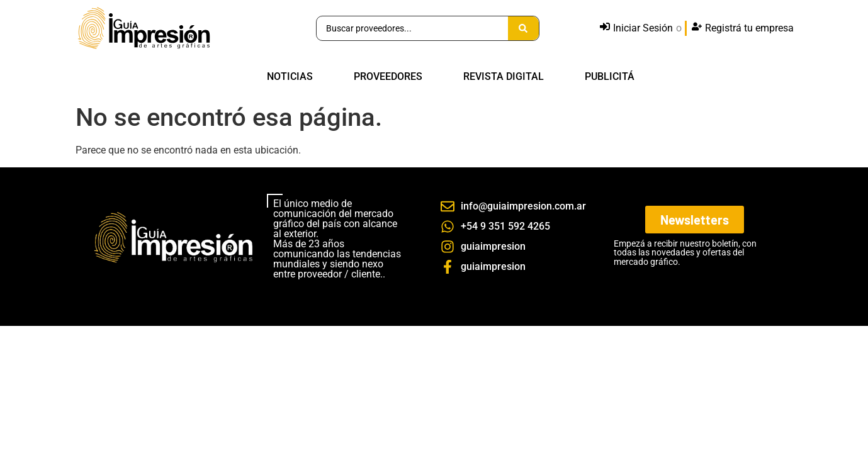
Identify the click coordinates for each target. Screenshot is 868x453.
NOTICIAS (290, 76)
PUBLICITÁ (610, 76)
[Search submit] (523, 28)
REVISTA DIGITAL (504, 76)
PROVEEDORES (388, 76)
